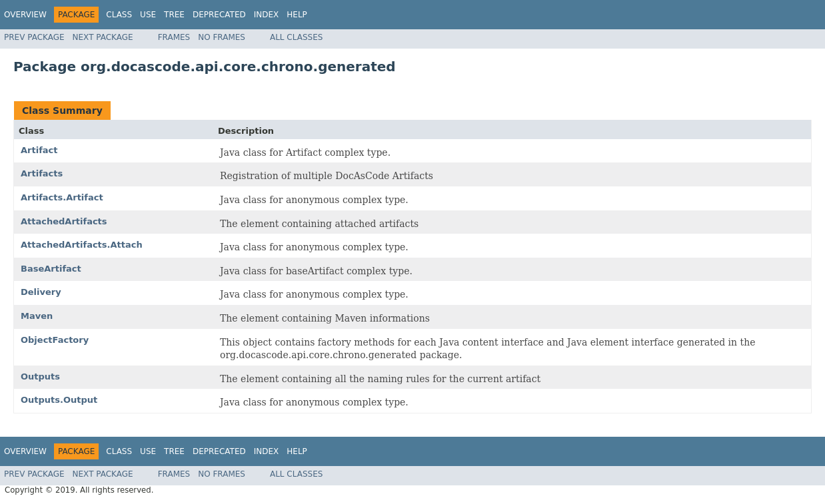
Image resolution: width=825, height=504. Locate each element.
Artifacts (42, 173)
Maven (37, 316)
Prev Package (34, 37)
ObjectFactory (55, 340)
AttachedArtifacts (64, 221)
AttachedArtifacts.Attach (82, 245)
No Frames (222, 37)
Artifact (39, 150)
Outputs (40, 377)
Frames (174, 37)
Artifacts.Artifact (62, 197)
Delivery (41, 292)
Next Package (103, 37)
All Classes (296, 37)
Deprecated (219, 15)
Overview (25, 15)
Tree (174, 15)
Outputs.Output (59, 400)
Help (297, 15)
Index (267, 15)
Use (148, 15)
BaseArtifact (51, 269)
